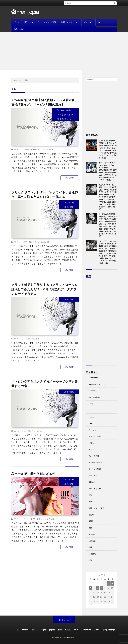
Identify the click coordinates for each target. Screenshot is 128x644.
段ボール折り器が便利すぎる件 (33, 474)
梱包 (44, 150)
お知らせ (70, 203)
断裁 (29, 431)
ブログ (17, 22)
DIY (25, 242)
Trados (91, 417)
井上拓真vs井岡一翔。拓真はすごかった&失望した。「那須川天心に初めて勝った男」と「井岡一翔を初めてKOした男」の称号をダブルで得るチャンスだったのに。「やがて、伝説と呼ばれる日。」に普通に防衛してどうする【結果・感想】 (108, 197)
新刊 (90, 495)
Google (91, 404)
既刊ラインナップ (31, 22)
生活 (90, 528)
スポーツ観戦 (94, 456)
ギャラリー (88, 22)
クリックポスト (40, 242)
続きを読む (70, 178)
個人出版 (36, 150)
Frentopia (71, 637)
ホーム (101, 22)
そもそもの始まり (67, 115)
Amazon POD (94, 378)
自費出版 (50, 150)
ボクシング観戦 (50, 22)
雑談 (90, 560)
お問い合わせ (19, 29)
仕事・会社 (93, 475)
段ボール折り (45, 519)
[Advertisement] (64, 51)
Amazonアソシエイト (97, 384)
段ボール (39, 431)
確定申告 (92, 534)
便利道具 (70, 207)
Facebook (92, 391)
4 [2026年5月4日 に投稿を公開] (90, 588)
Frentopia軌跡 (65, 110)
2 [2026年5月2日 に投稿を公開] (109, 583)
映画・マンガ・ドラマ (70, 22)
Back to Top (64, 620)
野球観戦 (92, 554)
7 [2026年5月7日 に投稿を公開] (101, 588)
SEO (90, 410)
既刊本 (91, 502)
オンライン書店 (95, 436)
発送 (53, 519)
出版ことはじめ (66, 119)
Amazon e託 (28, 150)
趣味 (90, 547)
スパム (91, 449)
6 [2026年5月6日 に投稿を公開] (98, 588)
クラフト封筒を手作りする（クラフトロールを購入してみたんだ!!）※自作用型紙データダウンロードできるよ (45, 289)
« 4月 (90, 605)
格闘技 (91, 521)
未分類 (91, 515)
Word (91, 423)
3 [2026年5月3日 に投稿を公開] (112, 583)
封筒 (29, 339)
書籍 (33, 339)
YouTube (92, 430)
